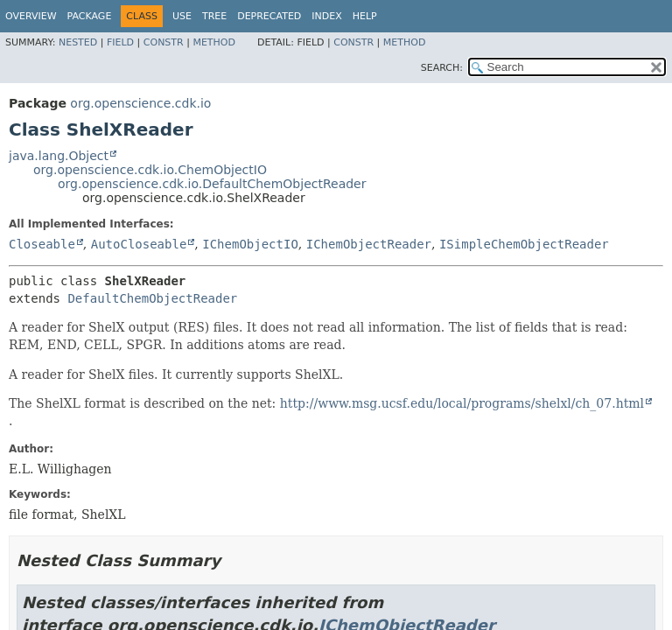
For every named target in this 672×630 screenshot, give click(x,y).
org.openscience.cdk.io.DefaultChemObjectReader (212, 184)
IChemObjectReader (369, 244)
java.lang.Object (59, 156)
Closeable (42, 244)
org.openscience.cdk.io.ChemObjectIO (150, 170)
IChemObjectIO (250, 244)
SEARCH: (442, 68)
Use (182, 16)
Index (326, 16)
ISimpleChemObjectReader (524, 244)
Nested (78, 42)
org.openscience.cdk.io (140, 103)
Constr (164, 42)
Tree (214, 16)
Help (365, 16)
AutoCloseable (139, 244)
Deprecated (269, 16)
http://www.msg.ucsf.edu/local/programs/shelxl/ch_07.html (462, 403)
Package (90, 16)
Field (120, 42)
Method (214, 42)
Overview (31, 16)
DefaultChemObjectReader (152, 298)
